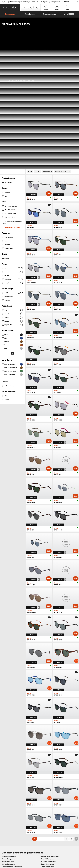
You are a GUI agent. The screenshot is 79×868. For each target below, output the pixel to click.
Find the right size (12, 101)
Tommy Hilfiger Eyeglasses (50, 762)
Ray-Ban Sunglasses (9, 731)
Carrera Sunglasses (8, 739)
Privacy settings (7, 811)
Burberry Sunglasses (48, 736)
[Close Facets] (12, 46)
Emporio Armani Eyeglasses (12, 762)
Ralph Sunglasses (47, 741)
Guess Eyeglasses (46, 752)
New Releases (8, 112)
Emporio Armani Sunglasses (12, 741)
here (56, 786)
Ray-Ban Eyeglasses (9, 752)
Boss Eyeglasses (46, 759)
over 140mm (9, 92)
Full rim (13, 167)
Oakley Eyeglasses (8, 754)
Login (57, 9)
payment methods (33, 811)
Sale (5, 115)
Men (5, 71)
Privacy (18, 855)
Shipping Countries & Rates (36, 813)
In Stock (6, 119)
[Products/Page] (63, 46)
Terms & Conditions (8, 855)
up (77, 855)
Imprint (4, 858)
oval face (13, 188)
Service (29, 808)
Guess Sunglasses (47, 739)
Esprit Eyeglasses (46, 757)
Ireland (67, 2)
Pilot (13, 143)
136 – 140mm (9, 88)
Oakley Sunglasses (8, 733)
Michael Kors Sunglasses (50, 731)
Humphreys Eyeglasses (10, 759)
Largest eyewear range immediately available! (21, 2)
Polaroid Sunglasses (48, 733)
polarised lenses (9, 260)
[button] (10, 8)
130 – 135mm (9, 84)
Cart (67, 9)
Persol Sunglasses (8, 736)
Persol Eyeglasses (46, 754)
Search (46, 9)
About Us (5, 808)
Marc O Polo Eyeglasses (10, 757)
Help (54, 808)
